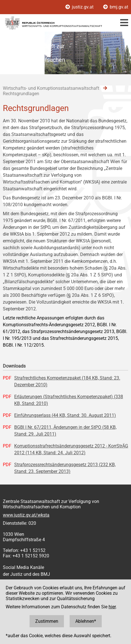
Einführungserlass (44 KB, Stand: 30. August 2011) (65, 415)
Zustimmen (47, 621)
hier (112, 607)
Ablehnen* (86, 621)
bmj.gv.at (116, 7)
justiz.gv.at (80, 7)
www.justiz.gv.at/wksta (26, 515)
